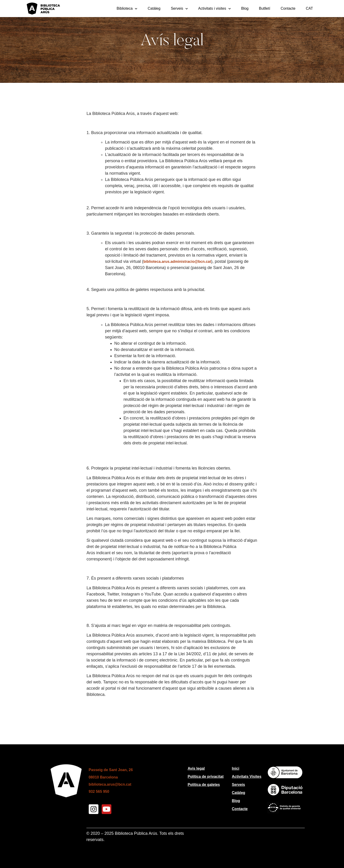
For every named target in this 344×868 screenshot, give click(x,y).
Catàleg (154, 8)
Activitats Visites (247, 777)
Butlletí (265, 8)
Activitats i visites (215, 9)
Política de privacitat (206, 777)
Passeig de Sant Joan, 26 (111, 770)
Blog (245, 8)
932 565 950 (99, 792)
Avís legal (196, 768)
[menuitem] (309, 9)
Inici (236, 768)
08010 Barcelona (103, 777)
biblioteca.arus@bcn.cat (110, 784)
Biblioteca (127, 9)
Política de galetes (204, 785)
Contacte (288, 8)
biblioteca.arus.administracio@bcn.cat (177, 262)
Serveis (179, 9)
